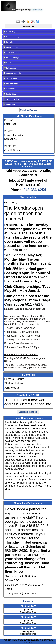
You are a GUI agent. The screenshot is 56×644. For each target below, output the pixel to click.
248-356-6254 (35, 190)
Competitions (11, 78)
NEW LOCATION (13, 52)
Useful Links (10, 94)
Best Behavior (11, 84)
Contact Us (10, 89)
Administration (11, 99)
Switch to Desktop (29, 110)
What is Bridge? (12, 58)
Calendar (9, 42)
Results (8, 63)
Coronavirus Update (14, 37)
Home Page (10, 32)
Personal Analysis (12, 73)
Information (10, 68)
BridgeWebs (10, 104)
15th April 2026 (28, 617)
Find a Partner (11, 47)
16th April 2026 (28, 606)
